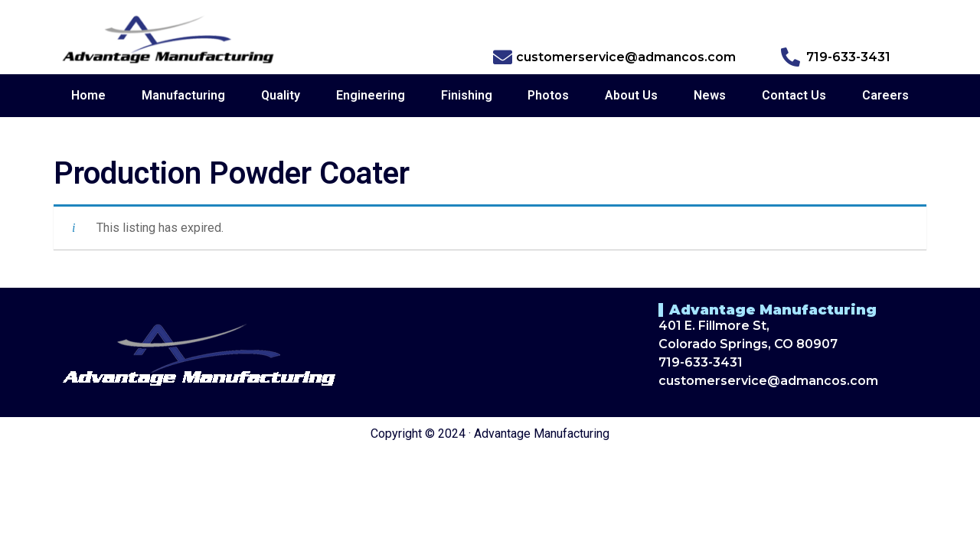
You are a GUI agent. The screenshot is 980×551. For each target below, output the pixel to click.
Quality (281, 95)
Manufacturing (183, 95)
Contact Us (794, 95)
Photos (548, 95)
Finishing (467, 95)
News (710, 95)
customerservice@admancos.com (768, 381)
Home (88, 95)
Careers (885, 95)
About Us (631, 95)
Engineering (371, 95)
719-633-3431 (701, 362)
